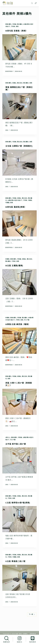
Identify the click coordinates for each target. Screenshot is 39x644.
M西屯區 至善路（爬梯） (16, 31)
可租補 (14, 24)
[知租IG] (19, 639)
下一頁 (32, 614)
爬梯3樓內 (8, 24)
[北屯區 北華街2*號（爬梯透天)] (19, 163)
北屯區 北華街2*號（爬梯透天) (19, 146)
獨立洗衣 (20, 83)
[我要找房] (6, 639)
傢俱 (17, 27)
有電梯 (7, 259)
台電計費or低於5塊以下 (15, 200)
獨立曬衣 (20, 24)
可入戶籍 (27, 320)
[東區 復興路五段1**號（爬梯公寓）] (19, 106)
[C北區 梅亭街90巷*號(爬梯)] (19, 519)
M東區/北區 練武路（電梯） (18, 324)
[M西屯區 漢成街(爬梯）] (19, 223)
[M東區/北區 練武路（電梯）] (19, 341)
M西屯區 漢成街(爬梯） (16, 207)
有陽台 (14, 83)
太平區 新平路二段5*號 (16, 444)
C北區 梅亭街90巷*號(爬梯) (18, 503)
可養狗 (30, 200)
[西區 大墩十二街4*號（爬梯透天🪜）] (19, 402)
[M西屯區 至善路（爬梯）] (19, 47)
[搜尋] (32, 3)
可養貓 (7, 203)
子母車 (13, 27)
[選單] (36, 3)
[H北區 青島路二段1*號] (19, 578)
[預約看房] (33, 639)
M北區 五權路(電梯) (14, 266)
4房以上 (8, 437)
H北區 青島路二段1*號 (15, 561)
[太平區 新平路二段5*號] (19, 460)
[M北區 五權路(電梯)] (19, 282)
